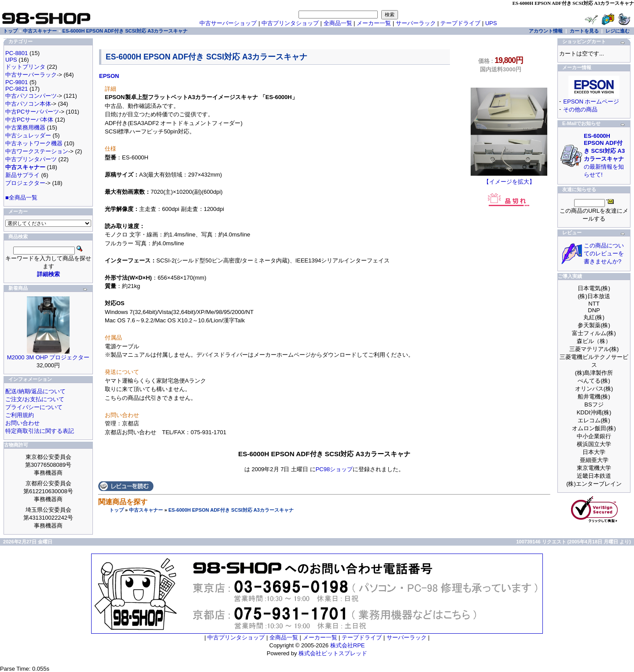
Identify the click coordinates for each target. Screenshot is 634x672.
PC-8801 (17, 53)
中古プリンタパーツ (31, 159)
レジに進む (617, 31)
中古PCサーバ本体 (29, 120)
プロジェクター (25, 183)
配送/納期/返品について (35, 391)
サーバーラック (416, 23)
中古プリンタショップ (290, 23)
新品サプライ (22, 175)
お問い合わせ (22, 423)
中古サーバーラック (31, 75)
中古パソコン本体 (28, 104)
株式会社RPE (348, 645)
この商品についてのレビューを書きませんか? (604, 253)
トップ (116, 510)
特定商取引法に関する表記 (40, 431)
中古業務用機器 (25, 127)
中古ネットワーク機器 (34, 143)
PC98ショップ (334, 469)
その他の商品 (580, 109)
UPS (491, 23)
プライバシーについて (34, 407)
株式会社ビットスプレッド (333, 653)
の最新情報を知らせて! (604, 155)
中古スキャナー (146, 510)
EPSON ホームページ (591, 102)
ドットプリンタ (25, 67)
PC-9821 (17, 89)
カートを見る (584, 31)
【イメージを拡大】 (509, 179)
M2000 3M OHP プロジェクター (48, 357)
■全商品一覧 (21, 198)
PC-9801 (17, 82)
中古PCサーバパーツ (32, 112)
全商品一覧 (338, 23)
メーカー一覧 (374, 23)
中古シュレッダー (28, 135)
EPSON (109, 76)
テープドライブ (460, 23)
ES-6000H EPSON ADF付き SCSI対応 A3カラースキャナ (231, 510)
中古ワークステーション (37, 151)
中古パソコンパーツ (31, 96)
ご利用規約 (20, 415)
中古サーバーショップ (228, 23)
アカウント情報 (546, 31)
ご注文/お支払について (35, 399)
